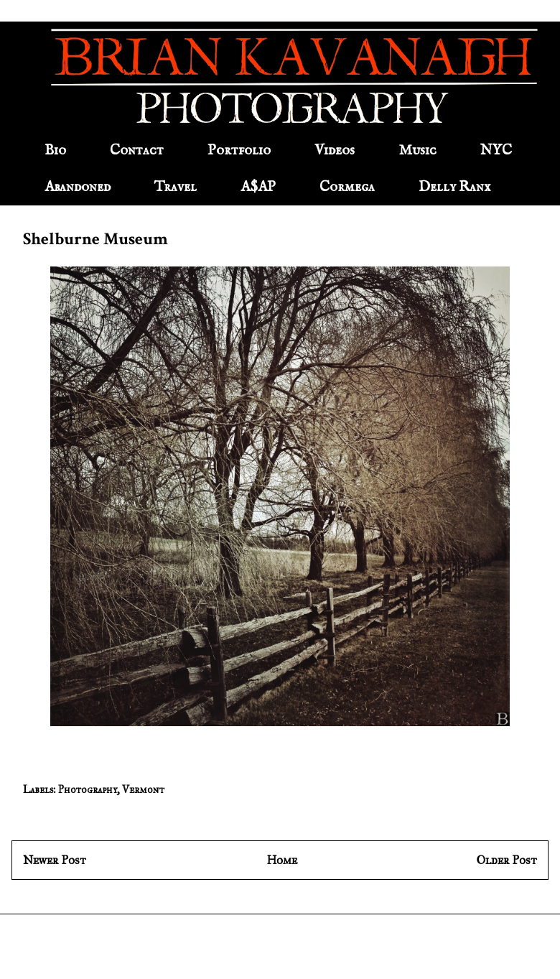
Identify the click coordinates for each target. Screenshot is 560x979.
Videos (335, 150)
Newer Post (55, 860)
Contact (137, 150)
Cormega (347, 187)
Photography (88, 790)
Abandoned (78, 187)
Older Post (507, 860)
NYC (496, 150)
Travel (176, 187)
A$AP (258, 187)
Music (417, 150)
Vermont (143, 790)
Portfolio (239, 150)
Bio (55, 150)
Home (282, 860)
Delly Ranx (454, 187)
